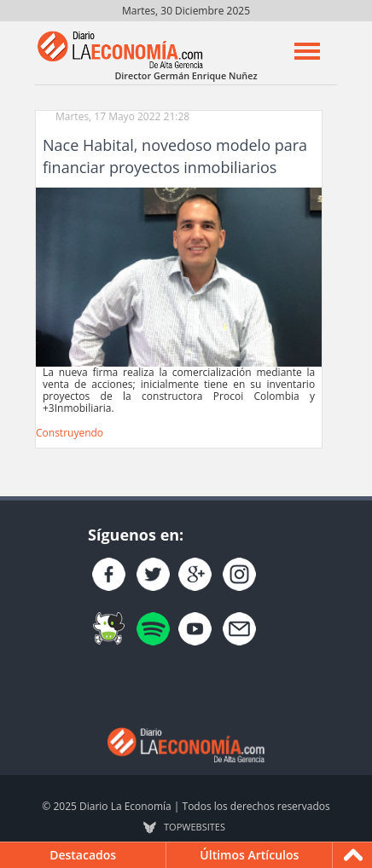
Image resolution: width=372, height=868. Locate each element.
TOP (195, 827)
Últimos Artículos (249, 855)
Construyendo (70, 433)
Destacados (83, 855)
